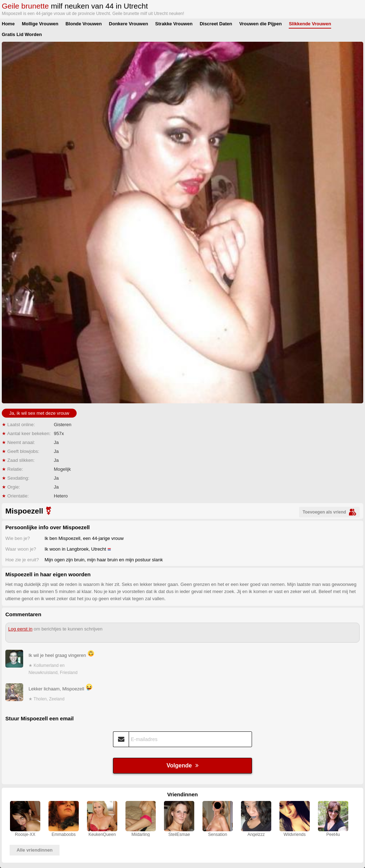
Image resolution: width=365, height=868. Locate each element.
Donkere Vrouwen (129, 24)
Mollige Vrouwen (40, 24)
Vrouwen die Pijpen (260, 24)
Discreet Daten (216, 24)
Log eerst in (20, 629)
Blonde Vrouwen (84, 24)
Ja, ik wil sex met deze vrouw (39, 413)
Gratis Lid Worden (22, 34)
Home (8, 24)
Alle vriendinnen (34, 850)
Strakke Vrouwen (174, 24)
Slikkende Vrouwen (310, 24)
